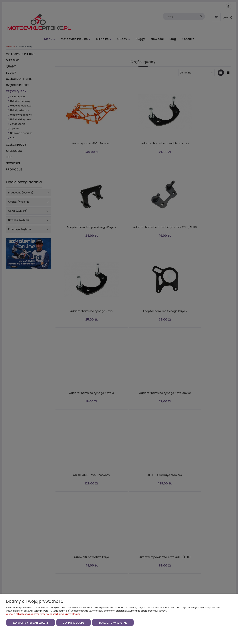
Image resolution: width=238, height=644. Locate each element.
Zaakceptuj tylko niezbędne (31, 623)
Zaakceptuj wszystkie (113, 623)
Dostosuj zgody (74, 623)
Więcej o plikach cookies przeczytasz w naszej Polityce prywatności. (43, 614)
